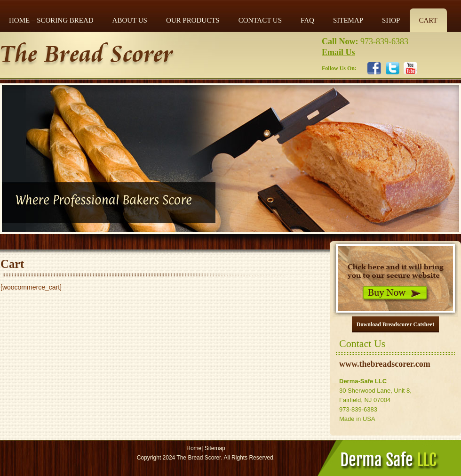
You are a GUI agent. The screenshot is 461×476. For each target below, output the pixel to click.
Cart (428, 20)
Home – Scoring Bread (51, 20)
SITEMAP (348, 20)
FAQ (307, 20)
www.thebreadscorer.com (385, 364)
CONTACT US (260, 20)
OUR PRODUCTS (193, 20)
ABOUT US (130, 20)
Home (194, 448)
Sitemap (215, 448)
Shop (391, 20)
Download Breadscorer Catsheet (395, 324)
